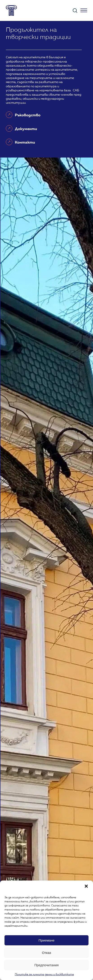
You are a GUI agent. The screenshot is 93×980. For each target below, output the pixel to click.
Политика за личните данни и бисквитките (44, 975)
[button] (86, 886)
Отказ (46, 953)
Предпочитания (46, 965)
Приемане (46, 940)
